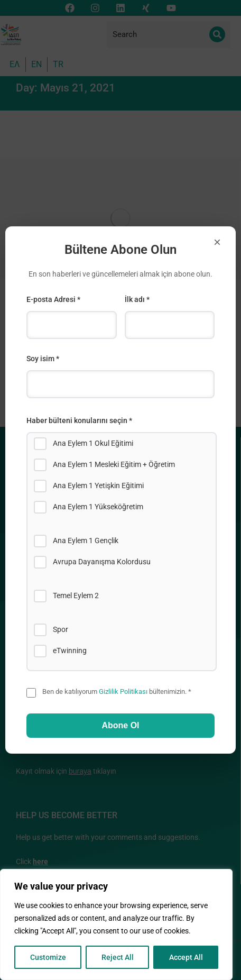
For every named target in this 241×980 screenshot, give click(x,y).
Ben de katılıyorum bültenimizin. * (117, 692)
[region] (116, 924)
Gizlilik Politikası (123, 692)
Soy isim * (43, 359)
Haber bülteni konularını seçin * (79, 420)
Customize (48, 957)
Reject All (118, 957)
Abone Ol (120, 725)
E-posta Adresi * (53, 299)
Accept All (186, 957)
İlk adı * (137, 299)
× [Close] (217, 242)
